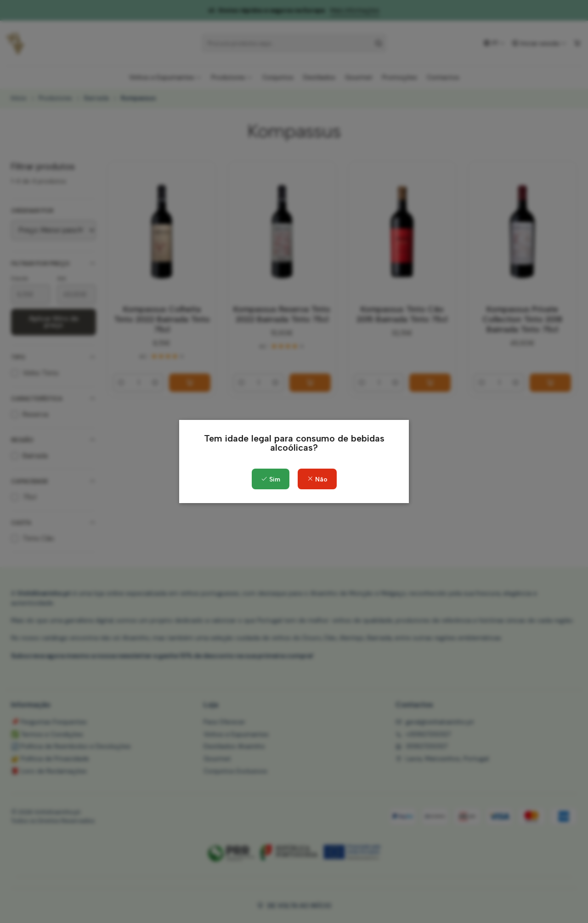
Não (317, 479)
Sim (271, 479)
